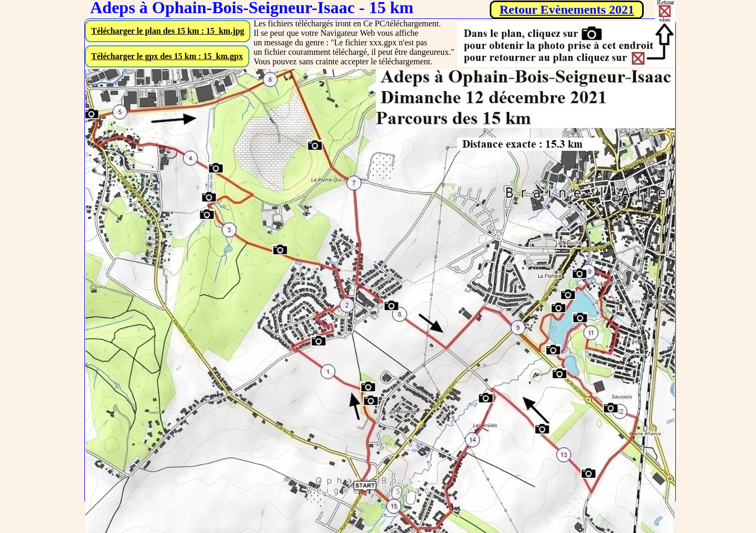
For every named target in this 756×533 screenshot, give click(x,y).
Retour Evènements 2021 (567, 9)
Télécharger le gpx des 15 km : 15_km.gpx (167, 56)
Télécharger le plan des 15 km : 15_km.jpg (168, 31)
